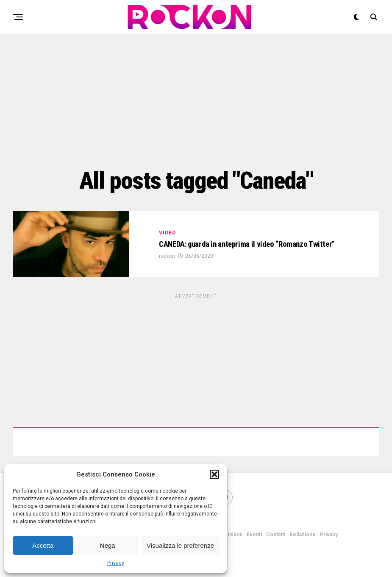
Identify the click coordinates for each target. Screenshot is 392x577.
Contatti (276, 535)
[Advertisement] (196, 100)
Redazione (303, 535)
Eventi (254, 535)
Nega (108, 545)
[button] (214, 474)
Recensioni (228, 535)
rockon (167, 257)
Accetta (43, 545)
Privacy (116, 563)
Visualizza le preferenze (180, 545)
